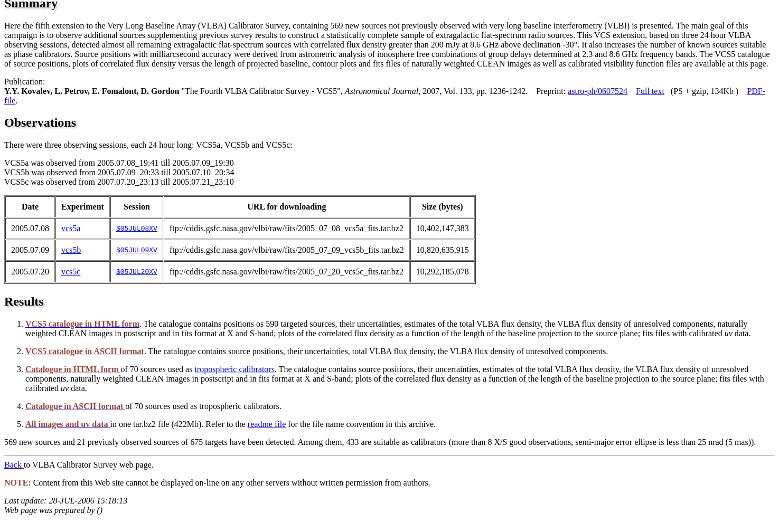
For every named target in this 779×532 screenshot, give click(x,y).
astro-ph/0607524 (598, 91)
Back (14, 465)
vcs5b (71, 250)
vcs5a (71, 228)
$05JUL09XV (137, 250)
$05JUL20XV (137, 272)
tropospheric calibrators (234, 369)
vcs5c (71, 272)
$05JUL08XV (137, 229)
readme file (267, 424)
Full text (650, 91)
